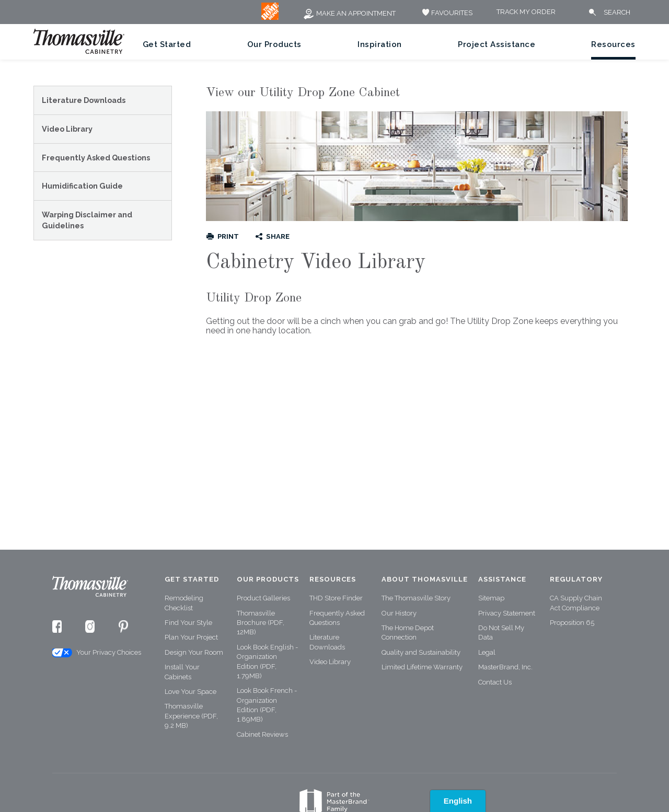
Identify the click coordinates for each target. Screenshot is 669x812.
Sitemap (491, 598)
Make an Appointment (349, 13)
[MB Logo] (270, 18)
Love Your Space (191, 692)
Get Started (167, 44)
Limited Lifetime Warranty (422, 667)
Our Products (274, 44)
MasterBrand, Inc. (505, 667)
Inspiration (380, 44)
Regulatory (576, 579)
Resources (613, 44)
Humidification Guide (82, 186)
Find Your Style (188, 623)
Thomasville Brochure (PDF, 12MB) (261, 623)
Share (278, 236)
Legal (487, 652)
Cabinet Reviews (262, 734)
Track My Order (526, 12)
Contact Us (495, 682)
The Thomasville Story (416, 598)
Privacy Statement (507, 613)
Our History (399, 613)
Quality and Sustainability (421, 652)
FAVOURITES (446, 13)
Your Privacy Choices (96, 653)
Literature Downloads (84, 100)
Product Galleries (263, 598)
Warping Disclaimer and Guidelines (87, 220)
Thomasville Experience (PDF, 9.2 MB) (191, 716)
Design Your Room (194, 652)
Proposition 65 (572, 623)
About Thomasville (425, 579)
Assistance (502, 579)
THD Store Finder (336, 598)
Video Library (67, 129)
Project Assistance (497, 44)
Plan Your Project (191, 637)
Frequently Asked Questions (96, 158)
